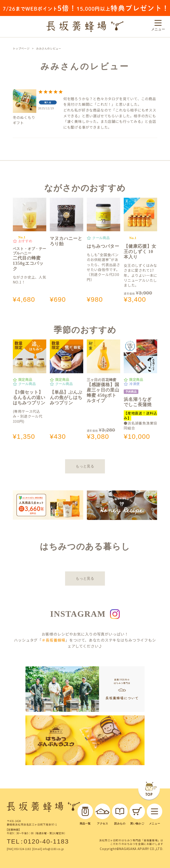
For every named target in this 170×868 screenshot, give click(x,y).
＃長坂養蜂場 (53, 640)
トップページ (21, 48)
